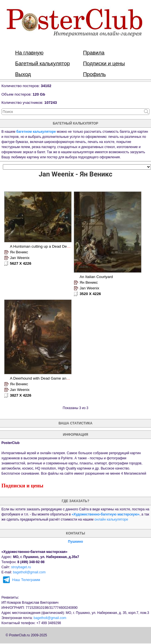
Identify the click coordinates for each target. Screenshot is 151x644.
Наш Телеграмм (26, 580)
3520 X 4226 (90, 294)
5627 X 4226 (21, 263)
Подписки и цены (104, 63)
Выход (23, 74)
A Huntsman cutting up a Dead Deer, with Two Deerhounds (59, 246)
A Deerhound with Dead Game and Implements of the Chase (61, 378)
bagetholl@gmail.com (29, 572)
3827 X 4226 (21, 395)
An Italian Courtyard (96, 277)
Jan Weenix (20, 258)
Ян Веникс (19, 252)
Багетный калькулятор (42, 63)
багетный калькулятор (76, 123)
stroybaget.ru (21, 567)
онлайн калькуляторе (111, 519)
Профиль (95, 74)
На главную (29, 53)
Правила (94, 53)
